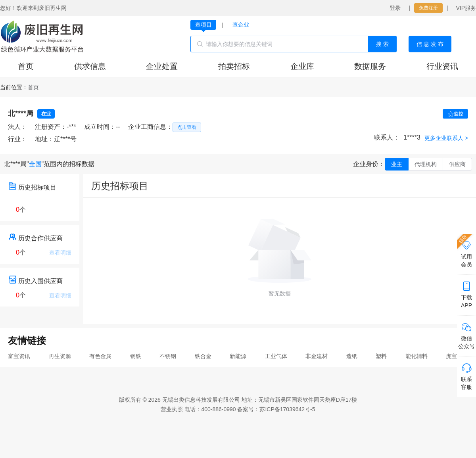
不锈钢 (168, 356)
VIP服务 (466, 8)
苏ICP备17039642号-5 (287, 409)
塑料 (381, 356)
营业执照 (172, 409)
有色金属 (100, 356)
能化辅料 (416, 356)
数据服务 (370, 66)
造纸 (352, 356)
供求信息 (90, 66)
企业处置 (162, 66)
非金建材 (317, 356)
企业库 (302, 66)
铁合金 (203, 356)
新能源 (238, 356)
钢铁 (136, 356)
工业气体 (276, 356)
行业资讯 (442, 66)
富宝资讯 (19, 356)
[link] (33, 87)
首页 (26, 66)
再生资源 (60, 356)
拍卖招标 (234, 66)
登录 (395, 8)
